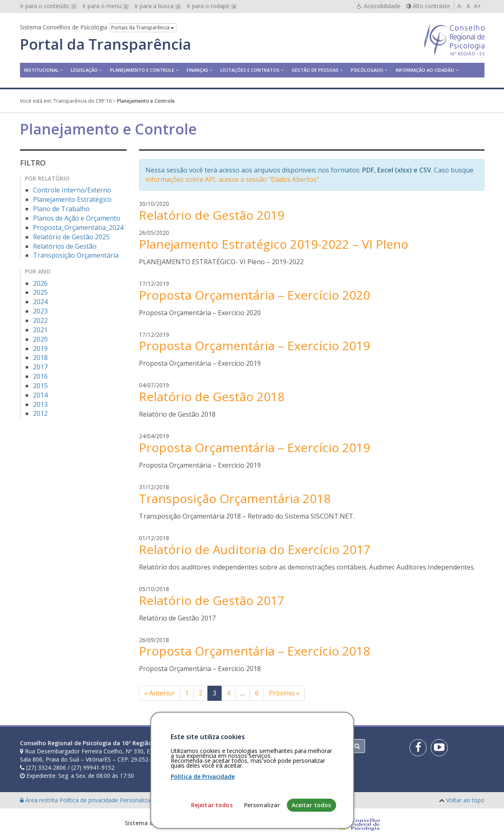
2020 (40, 339)
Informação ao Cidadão (425, 70)
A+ (478, 6)
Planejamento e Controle (142, 70)
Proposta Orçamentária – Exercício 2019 (254, 346)
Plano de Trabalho (61, 209)
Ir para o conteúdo (48, 6)
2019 (40, 349)
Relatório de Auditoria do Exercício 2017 (255, 549)
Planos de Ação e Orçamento (77, 218)
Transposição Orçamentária (76, 255)
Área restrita (40, 800)
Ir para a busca (158, 6)
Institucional (41, 70)
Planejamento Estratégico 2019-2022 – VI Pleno (274, 244)
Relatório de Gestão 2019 (212, 215)
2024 (40, 302)
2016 (40, 376)
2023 (40, 311)
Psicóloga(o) (367, 70)
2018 (40, 358)
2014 (40, 395)
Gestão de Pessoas (315, 70)
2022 (40, 320)
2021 (40, 330)
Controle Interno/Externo (72, 190)
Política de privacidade (90, 800)
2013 (40, 404)
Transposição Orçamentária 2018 (235, 498)
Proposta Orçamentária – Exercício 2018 (254, 651)
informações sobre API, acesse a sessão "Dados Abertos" (232, 179)
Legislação (84, 70)
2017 (40, 367)
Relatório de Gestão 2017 (212, 600)
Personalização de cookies (155, 800)
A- (460, 6)
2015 (40, 386)
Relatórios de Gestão (65, 246)
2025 (40, 292)
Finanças (197, 70)
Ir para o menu (106, 6)
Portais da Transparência (143, 28)
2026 (40, 283)
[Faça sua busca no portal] (284, 746)
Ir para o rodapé (212, 6)
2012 (40, 413)
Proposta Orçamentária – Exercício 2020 (254, 295)
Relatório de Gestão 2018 (212, 396)
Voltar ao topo (465, 800)
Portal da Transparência (106, 44)
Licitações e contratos (250, 70)
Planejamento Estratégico (72, 199)
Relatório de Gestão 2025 (71, 237)
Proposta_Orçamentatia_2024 (78, 227)
